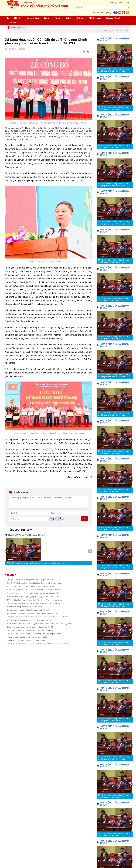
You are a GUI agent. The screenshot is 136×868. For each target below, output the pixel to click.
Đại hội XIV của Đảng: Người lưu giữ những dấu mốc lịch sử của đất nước (35, 583)
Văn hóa (12, 23)
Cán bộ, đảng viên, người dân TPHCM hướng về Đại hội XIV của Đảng (34, 603)
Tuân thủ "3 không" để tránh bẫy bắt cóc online (25, 607)
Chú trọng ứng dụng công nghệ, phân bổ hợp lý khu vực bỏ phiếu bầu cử (35, 634)
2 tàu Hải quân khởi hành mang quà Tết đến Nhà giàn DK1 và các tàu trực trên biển (38, 644)
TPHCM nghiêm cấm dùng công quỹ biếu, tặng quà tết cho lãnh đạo (32, 597)
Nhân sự (80, 18)
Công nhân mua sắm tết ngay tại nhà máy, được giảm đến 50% (31, 627)
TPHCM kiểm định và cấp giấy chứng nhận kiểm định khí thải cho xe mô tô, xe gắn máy (40, 624)
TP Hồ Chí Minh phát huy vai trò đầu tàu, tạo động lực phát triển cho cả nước (36, 563)
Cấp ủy (47, 18)
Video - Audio (124, 3)
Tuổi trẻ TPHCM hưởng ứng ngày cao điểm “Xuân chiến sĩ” (29, 620)
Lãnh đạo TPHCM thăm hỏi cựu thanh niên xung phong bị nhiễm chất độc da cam (38, 617)
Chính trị (18, 18)
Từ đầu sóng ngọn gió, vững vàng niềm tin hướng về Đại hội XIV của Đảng (35, 590)
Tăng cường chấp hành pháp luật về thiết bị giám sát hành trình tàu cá (33, 613)
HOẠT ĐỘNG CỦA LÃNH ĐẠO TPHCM (27, 535)
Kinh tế (68, 18)
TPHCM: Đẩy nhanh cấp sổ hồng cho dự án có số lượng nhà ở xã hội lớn (35, 600)
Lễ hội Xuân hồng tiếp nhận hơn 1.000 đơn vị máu (26, 640)
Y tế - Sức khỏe (95, 18)
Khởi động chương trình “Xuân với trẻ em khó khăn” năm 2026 (30, 586)
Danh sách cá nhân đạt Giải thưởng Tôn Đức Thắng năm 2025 (30, 630)
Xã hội (58, 18)
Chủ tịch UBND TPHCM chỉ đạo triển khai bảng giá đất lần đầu (30, 580)
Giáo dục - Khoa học (114, 18)
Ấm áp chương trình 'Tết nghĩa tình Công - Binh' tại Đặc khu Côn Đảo (33, 593)
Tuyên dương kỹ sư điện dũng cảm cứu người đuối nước (28, 610)
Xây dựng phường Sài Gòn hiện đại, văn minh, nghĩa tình (28, 637)
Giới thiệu (113, 3)
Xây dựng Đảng (33, 18)
